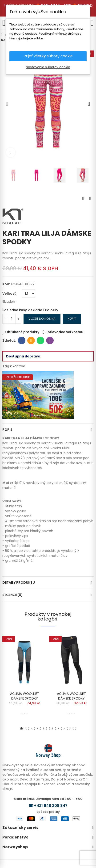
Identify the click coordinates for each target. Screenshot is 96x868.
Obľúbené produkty (22, 332)
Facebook (22, 340)
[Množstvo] (12, 319)
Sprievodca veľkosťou (64, 332)
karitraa (19, 366)
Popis (7, 430)
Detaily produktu (19, 583)
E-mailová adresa (31, 340)
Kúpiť (72, 319)
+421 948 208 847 (51, 806)
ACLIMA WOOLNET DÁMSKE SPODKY (25, 696)
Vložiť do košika (42, 319)
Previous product (83, 198)
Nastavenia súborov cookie (48, 67)
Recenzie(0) (13, 595)
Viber (50, 340)
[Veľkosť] (28, 294)
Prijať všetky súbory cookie (48, 56)
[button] (7, 104)
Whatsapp (41, 340)
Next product (90, 198)
